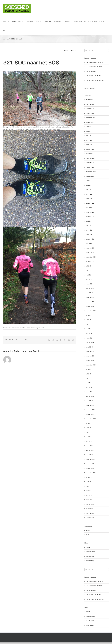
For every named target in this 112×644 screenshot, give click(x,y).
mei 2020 (89, 275)
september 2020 (91, 257)
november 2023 (91, 109)
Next (73, 51)
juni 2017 (89, 432)
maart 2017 (89, 446)
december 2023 (91, 104)
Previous (67, 51)
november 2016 (91, 464)
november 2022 (91, 163)
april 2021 (89, 230)
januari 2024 (89, 100)
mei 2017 (89, 437)
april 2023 (89, 140)
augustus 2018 (90, 369)
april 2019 (89, 334)
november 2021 (91, 212)
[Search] (86, 50)
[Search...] (97, 50)
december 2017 (91, 405)
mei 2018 (89, 383)
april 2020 (89, 279)
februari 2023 (90, 149)
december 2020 (91, 248)
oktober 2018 (90, 360)
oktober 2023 (90, 113)
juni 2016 (89, 486)
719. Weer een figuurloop (93, 76)
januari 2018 (89, 401)
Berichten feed (90, 552)
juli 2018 (88, 374)
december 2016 (91, 459)
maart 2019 (89, 338)
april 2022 (89, 194)
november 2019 (91, 302)
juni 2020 (89, 270)
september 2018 (91, 365)
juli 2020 (88, 266)
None (28, 328)
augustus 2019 (90, 315)
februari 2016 (90, 504)
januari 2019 (89, 347)
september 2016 (91, 473)
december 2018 (91, 351)
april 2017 (89, 441)
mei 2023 (89, 136)
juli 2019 (88, 320)
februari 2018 (90, 396)
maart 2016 (89, 500)
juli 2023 (88, 127)
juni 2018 (89, 378)
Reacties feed (90, 556)
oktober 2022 (90, 167)
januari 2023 (89, 154)
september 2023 (91, 118)
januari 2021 (89, 244)
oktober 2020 (90, 253)
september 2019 (91, 311)
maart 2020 (89, 284)
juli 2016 (88, 482)
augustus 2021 (90, 217)
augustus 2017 (90, 423)
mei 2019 (89, 329)
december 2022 (91, 158)
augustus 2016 (90, 477)
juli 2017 (88, 428)
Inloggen (88, 547)
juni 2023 (89, 131)
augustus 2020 (90, 261)
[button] (4, 30)
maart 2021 (89, 235)
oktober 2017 (90, 414)
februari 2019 (90, 342)
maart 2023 (89, 145)
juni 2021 (89, 221)
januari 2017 (89, 455)
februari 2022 (90, 203)
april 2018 (89, 387)
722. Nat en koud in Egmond (94, 62)
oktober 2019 (90, 306)
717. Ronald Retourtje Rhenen (95, 80)
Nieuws (88, 530)
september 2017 (91, 419)
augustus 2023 (90, 122)
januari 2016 (89, 509)
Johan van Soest (9, 328)
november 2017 (91, 410)
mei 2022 (89, 190)
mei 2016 (89, 491)
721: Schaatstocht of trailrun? (94, 67)
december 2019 (91, 297)
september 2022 (91, 172)
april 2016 (89, 495)
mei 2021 (89, 226)
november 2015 (91, 518)
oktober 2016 (90, 468)
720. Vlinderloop (91, 71)
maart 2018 (89, 392)
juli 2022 (88, 181)
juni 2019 (89, 324)
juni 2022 (89, 185)
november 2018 (91, 356)
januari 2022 (89, 208)
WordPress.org (90, 561)
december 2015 (91, 513)
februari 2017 (90, 450)
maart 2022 (89, 199)
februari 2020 (90, 288)
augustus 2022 (90, 176)
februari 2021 (90, 239)
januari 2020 (89, 293)
